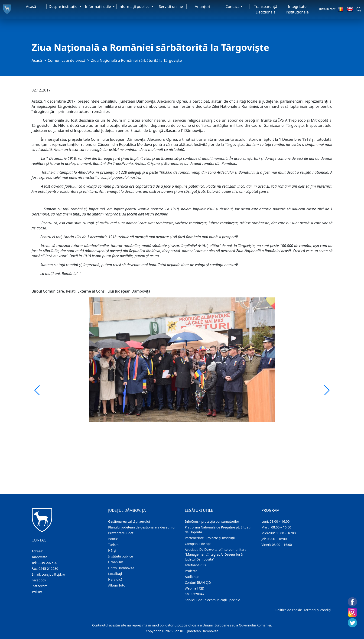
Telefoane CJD (195, 565)
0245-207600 (47, 563)
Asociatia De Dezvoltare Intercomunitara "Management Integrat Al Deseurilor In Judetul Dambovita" (216, 554)
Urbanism (116, 562)
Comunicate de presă (67, 60)
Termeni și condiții (318, 610)
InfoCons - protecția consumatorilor (212, 521)
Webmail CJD (195, 588)
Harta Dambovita (121, 568)
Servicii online (171, 7)
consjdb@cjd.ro (53, 574)
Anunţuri (202, 7)
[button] (359, 9)
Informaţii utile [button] (98, 7)
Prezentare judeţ (121, 533)
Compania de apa (198, 544)
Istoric (113, 539)
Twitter (37, 592)
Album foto (117, 585)
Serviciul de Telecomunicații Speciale (212, 600)
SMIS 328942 (195, 594)
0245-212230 (48, 569)
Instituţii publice (120, 556)
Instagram (39, 586)
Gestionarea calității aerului (129, 521)
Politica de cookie (289, 610)
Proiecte (191, 571)
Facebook (39, 580)
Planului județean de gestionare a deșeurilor (142, 527)
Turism (113, 545)
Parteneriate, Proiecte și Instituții (210, 538)
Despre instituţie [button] (63, 7)
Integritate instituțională (297, 9)
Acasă (31, 7)
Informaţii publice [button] (134, 7)
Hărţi (112, 550)
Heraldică (115, 579)
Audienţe (192, 577)
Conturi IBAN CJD (198, 582)
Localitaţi (115, 574)
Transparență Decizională (266, 9)
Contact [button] (233, 7)
